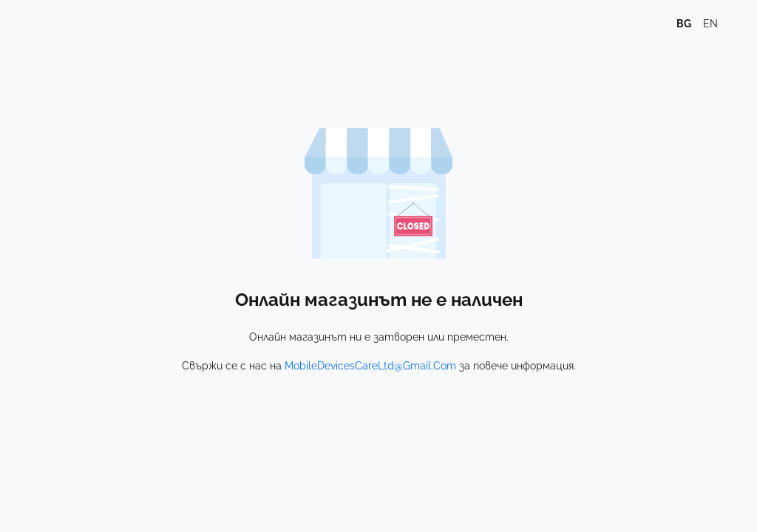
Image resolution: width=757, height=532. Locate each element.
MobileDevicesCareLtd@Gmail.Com (370, 366)
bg (684, 24)
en (710, 24)
